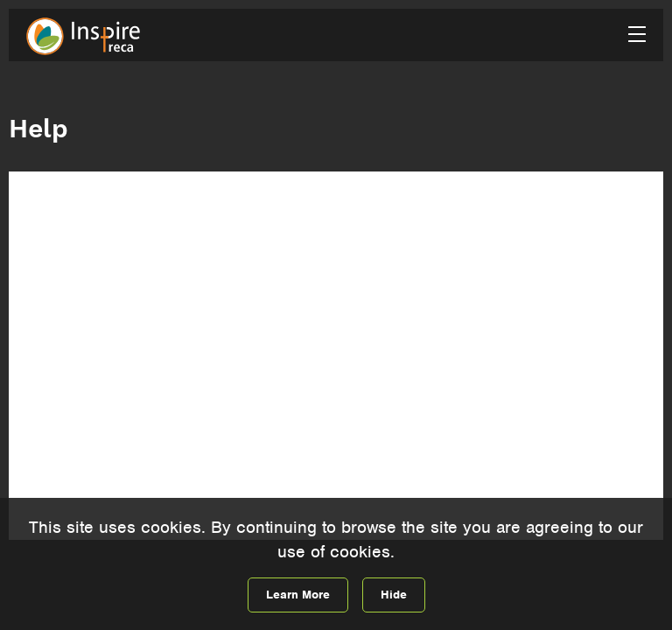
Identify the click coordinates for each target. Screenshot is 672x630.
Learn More (298, 595)
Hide (394, 595)
